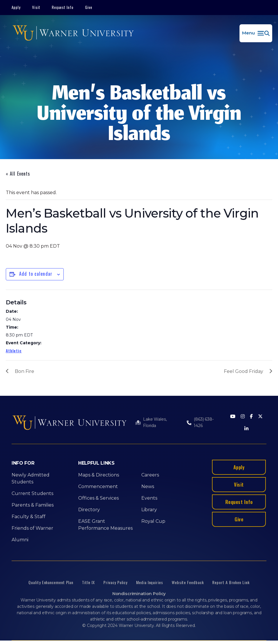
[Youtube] (233, 417)
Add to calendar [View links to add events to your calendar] (36, 274)
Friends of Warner (32, 528)
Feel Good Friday (244, 371)
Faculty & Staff (29, 517)
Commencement (98, 486)
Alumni (20, 540)
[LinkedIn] (246, 429)
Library (149, 510)
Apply (16, 7)
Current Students (32, 493)
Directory (89, 510)
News (148, 486)
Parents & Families (33, 505)
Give (89, 7)
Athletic (14, 350)
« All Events (18, 174)
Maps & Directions (99, 475)
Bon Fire (24, 371)
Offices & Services (98, 498)
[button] (256, 33)
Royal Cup (153, 521)
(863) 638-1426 (204, 422)
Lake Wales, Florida (155, 422)
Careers (150, 475)
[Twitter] (260, 417)
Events (149, 498)
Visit (36, 7)
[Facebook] (251, 417)
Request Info (63, 7)
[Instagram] (243, 417)
